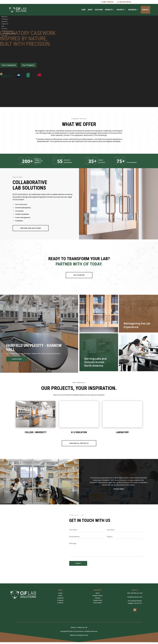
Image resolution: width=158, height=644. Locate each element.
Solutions (99, 10)
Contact (145, 10)
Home (84, 10)
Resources (132, 10)
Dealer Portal (98, 600)
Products (109, 10)
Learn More (17, 359)
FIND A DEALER (108, 2)
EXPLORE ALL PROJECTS (79, 443)
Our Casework (9, 65)
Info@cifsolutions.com (135, 597)
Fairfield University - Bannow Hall (34, 348)
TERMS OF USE (82, 627)
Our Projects (28, 65)
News (98, 593)
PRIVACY (74, 627)
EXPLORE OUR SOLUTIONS (31, 228)
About (90, 10)
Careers (98, 598)
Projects (120, 10)
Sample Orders (98, 596)
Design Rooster (83, 635)
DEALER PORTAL (125, 2)
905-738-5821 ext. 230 (135, 593)
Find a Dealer (98, 603)
